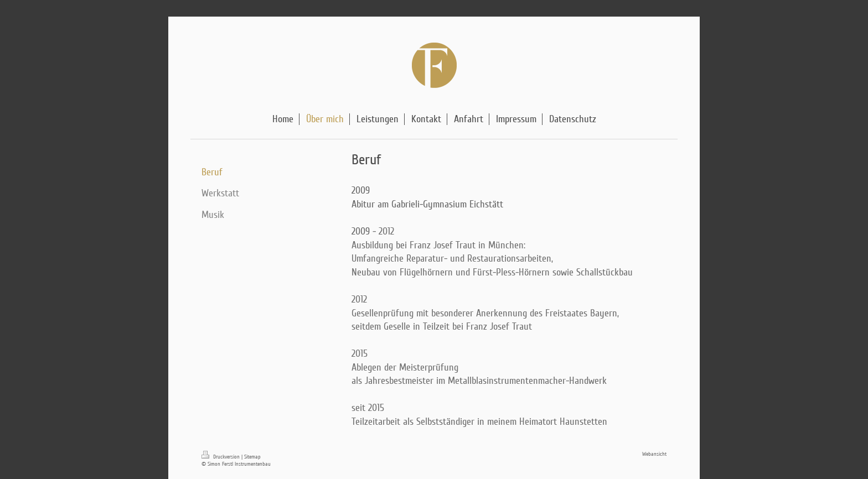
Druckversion (221, 457)
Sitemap (252, 457)
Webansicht (654, 454)
